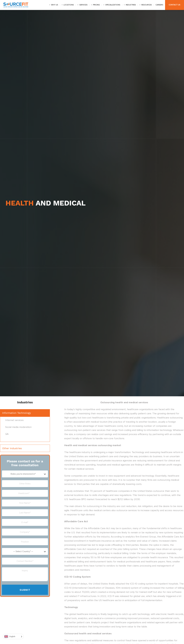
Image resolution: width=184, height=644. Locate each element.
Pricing (96, 5)
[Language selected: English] (13, 636)
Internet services (14, 420)
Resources (147, 5)
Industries (131, 5)
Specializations (113, 5)
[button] (25, 413)
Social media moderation (18, 427)
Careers (159, 5)
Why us (55, 5)
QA (7, 434)
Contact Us (174, 5)
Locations (69, 5)
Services (83, 5)
